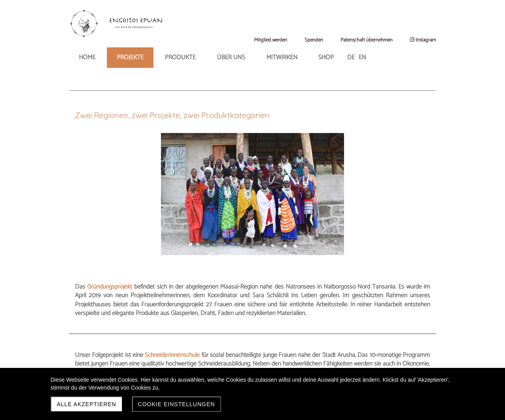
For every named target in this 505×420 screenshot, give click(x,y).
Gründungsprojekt (288, 162)
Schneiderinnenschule (185, 282)
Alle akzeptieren (87, 404)
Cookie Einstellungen (177, 404)
